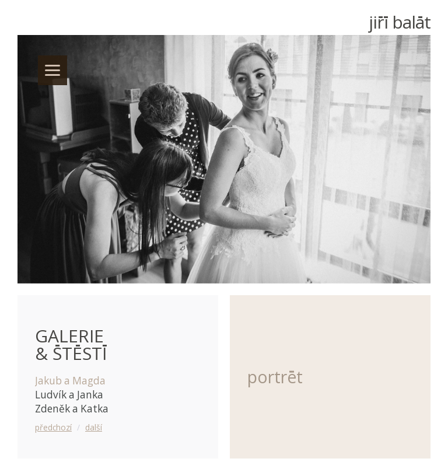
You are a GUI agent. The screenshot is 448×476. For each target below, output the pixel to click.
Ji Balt (400, 22)
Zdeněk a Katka (72, 409)
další (94, 427)
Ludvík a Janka (69, 395)
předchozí (53, 427)
